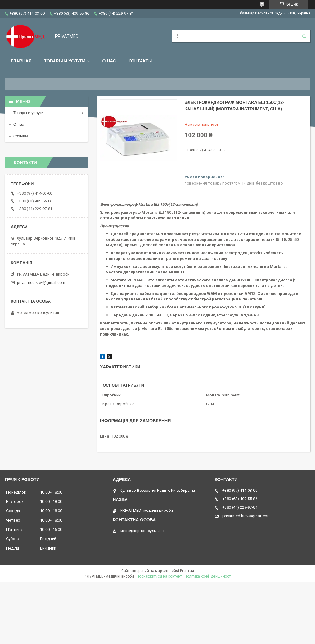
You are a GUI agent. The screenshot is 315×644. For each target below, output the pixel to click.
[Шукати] (304, 36)
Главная (21, 61)
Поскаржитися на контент (159, 576)
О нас (109, 61)
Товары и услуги (65, 61)
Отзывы (21, 136)
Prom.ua (187, 571)
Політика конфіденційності (208, 576)
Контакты (140, 61)
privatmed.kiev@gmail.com (41, 282)
